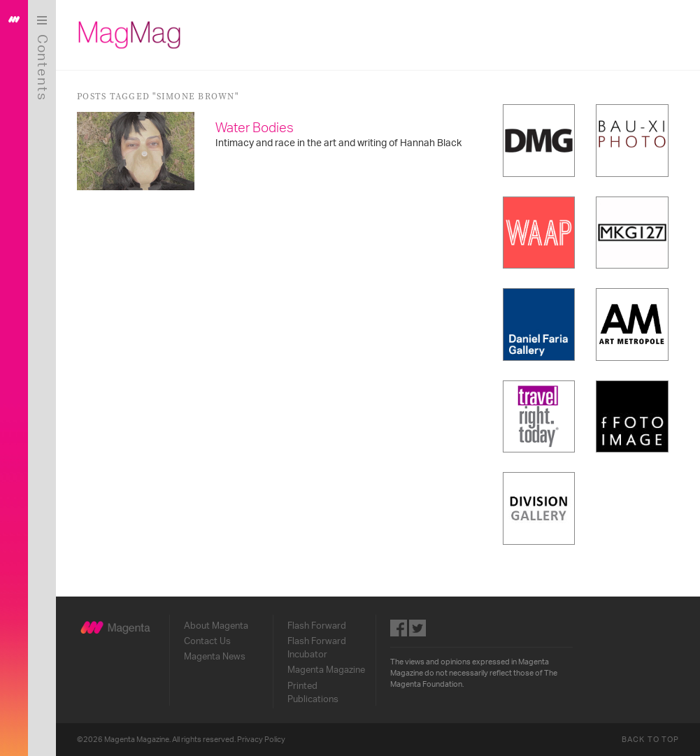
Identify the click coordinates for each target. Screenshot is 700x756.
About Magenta (216, 626)
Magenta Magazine (326, 670)
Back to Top (650, 740)
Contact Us (207, 641)
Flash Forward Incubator (317, 648)
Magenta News (215, 657)
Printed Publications (313, 693)
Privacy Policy (261, 740)
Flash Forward (317, 626)
